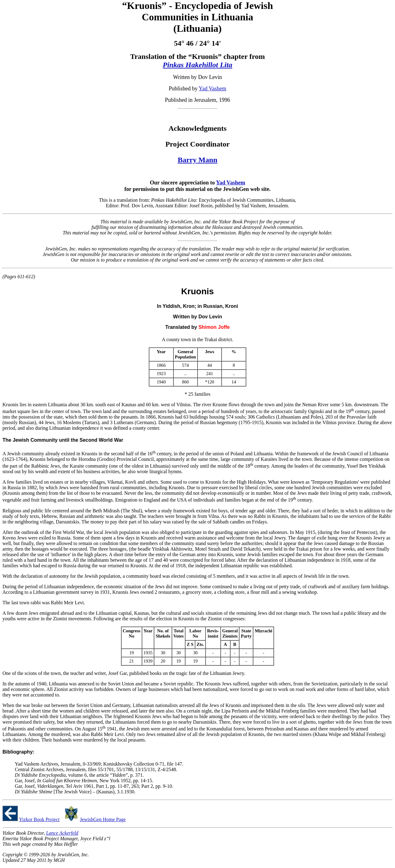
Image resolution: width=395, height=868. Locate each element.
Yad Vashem (212, 89)
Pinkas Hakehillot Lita (197, 65)
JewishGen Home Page (103, 819)
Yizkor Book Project (39, 819)
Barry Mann (198, 160)
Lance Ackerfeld (62, 833)
